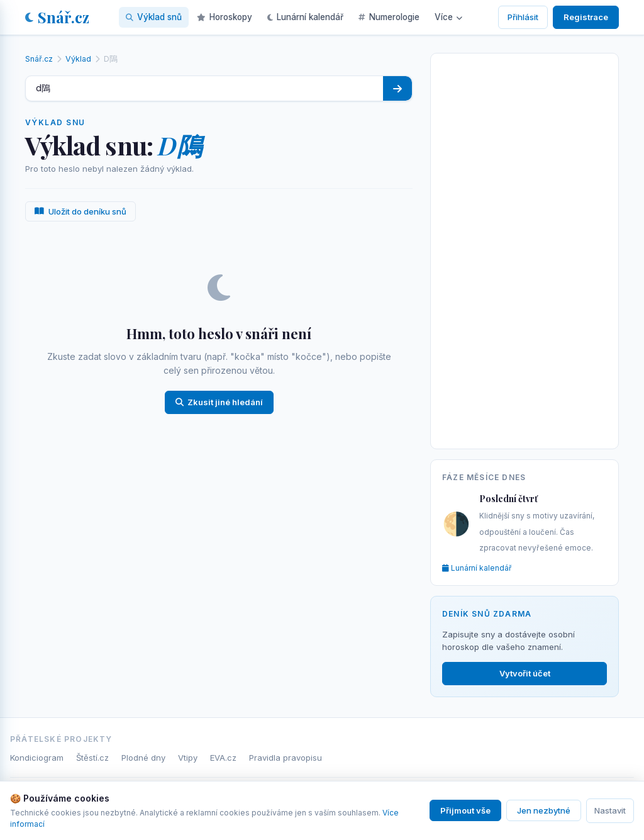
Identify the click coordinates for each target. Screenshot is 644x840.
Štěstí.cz (92, 758)
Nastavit (610, 810)
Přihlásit (523, 17)
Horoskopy (225, 17)
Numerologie (389, 17)
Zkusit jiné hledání (219, 402)
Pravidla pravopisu (286, 758)
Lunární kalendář (305, 17)
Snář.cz (57, 17)
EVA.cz (223, 758)
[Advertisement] (525, 249)
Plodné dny (143, 758)
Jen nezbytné (544, 810)
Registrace (586, 17)
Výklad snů (154, 17)
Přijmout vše (465, 810)
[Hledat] (397, 88)
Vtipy (188, 758)
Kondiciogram (37, 758)
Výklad (78, 59)
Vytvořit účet (525, 673)
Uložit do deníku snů (80, 211)
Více (448, 17)
